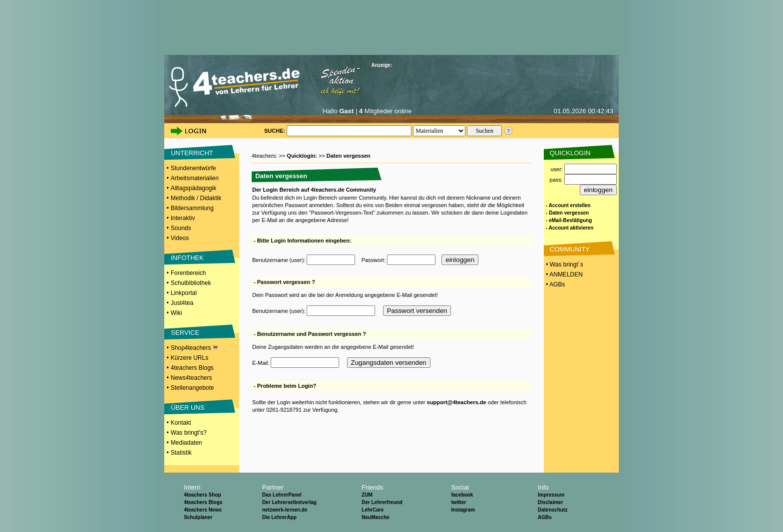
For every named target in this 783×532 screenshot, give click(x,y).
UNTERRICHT (192, 153)
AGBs (545, 517)
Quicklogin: (303, 156)
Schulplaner (198, 517)
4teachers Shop (202, 495)
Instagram (463, 510)
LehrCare (373, 510)
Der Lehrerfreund (382, 502)
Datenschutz (553, 510)
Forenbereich (189, 273)
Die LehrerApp (279, 517)
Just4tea (182, 303)
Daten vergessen (349, 156)
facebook (462, 495)
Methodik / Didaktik (196, 198)
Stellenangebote (193, 388)
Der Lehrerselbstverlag (289, 502)
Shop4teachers (194, 348)
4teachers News (203, 510)
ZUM (367, 495)
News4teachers (192, 378)
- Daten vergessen (567, 213)
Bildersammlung (192, 208)
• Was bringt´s (564, 265)
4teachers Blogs (192, 368)
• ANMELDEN (564, 274)
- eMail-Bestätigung (569, 220)
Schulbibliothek (191, 283)
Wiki (177, 313)
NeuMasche (376, 517)
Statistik (181, 453)
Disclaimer (551, 502)
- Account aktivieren (570, 228)
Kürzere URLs (190, 358)
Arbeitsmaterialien (195, 178)
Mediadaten (187, 443)
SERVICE (185, 333)
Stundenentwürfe (194, 168)
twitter (458, 502)
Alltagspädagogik (194, 188)
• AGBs (555, 284)
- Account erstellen (568, 205)
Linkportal (184, 293)
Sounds (181, 228)
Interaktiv (183, 218)
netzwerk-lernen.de (285, 510)
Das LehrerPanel (282, 495)
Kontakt (181, 423)
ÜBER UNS (188, 407)
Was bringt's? (189, 433)
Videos (180, 238)
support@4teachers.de (457, 402)
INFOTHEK (187, 258)
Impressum (551, 495)
